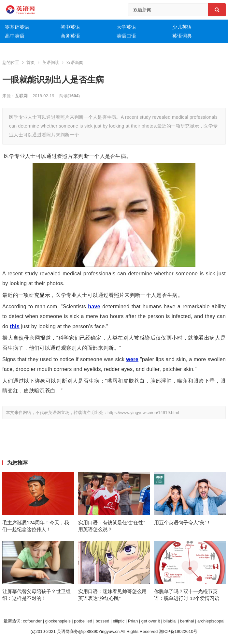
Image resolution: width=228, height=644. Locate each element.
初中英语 (70, 27)
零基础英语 (17, 27)
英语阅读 (51, 62)
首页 (31, 62)
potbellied (83, 621)
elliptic (119, 621)
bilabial (170, 621)
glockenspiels (58, 621)
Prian (133, 621)
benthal (187, 621)
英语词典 (182, 36)
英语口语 (126, 36)
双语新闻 (75, 62)
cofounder (32, 621)
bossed (103, 621)
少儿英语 (182, 27)
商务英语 (70, 36)
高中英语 (15, 36)
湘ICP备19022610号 (178, 631)
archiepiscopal (211, 621)
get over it (151, 621)
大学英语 (126, 27)
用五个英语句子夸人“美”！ (183, 522)
